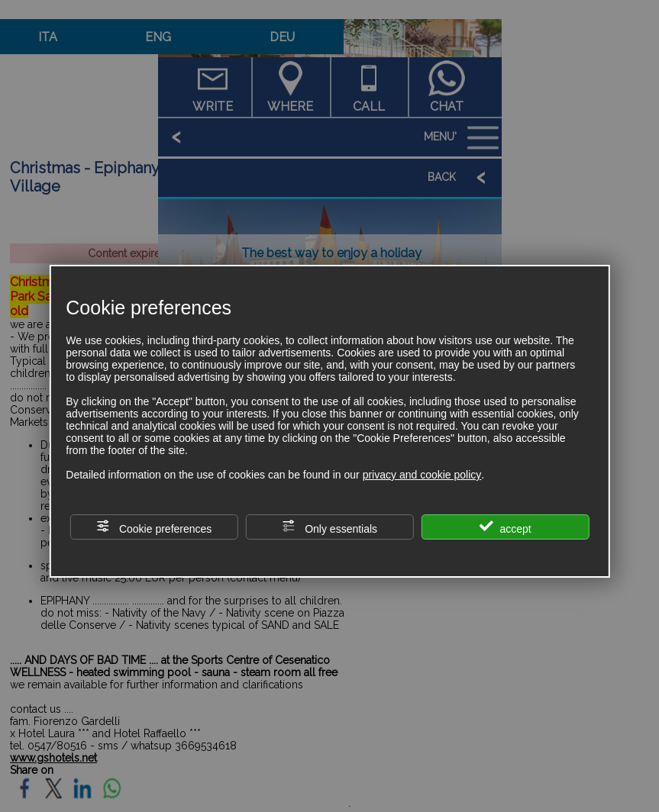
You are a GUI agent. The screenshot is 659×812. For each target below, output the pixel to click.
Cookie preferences (154, 527)
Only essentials (329, 527)
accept (506, 527)
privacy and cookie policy (422, 475)
